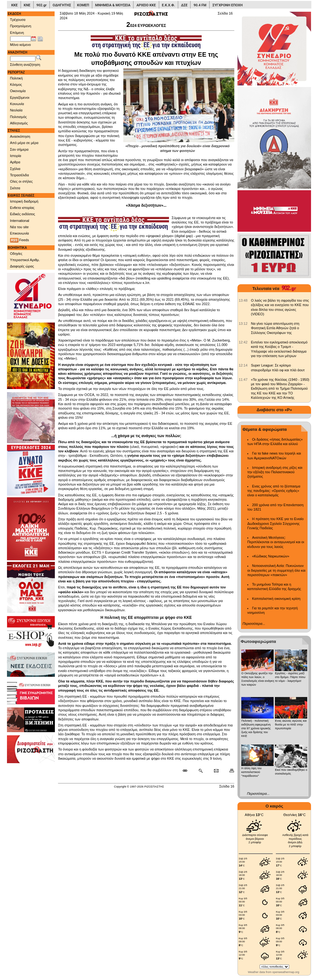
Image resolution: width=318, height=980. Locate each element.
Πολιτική (16, 78)
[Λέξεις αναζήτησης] (23, 59)
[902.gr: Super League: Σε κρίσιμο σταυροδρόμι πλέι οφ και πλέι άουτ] (243, 365)
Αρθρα (15, 162)
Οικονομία (18, 91)
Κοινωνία (17, 104)
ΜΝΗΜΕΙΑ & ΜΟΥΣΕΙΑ (113, 5)
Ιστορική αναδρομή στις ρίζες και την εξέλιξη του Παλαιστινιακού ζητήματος (275, 472)
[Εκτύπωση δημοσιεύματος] (229, 771)
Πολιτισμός (19, 117)
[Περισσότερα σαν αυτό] (201, 771)
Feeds (20, 240)
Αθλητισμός (19, 123)
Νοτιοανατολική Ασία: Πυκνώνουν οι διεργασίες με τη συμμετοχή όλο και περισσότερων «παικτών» (276, 570)
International (20, 221)
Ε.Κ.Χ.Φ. (169, 5)
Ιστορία (16, 156)
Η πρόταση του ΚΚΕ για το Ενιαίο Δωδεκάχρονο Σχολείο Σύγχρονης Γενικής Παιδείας (276, 523)
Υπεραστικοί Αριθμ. (25, 260)
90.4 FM (200, 5)
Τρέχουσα (18, 20)
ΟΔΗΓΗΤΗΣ (62, 5)
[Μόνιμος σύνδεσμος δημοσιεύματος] (188, 771)
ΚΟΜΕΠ (83, 5)
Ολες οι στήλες (22, 181)
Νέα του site (19, 227)
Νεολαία (16, 110)
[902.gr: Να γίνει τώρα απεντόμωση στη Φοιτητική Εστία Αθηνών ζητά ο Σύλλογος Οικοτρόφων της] (243, 324)
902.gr (42, 5)
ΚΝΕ (27, 5)
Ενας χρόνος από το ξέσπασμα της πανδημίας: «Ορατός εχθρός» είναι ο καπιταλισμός (274, 491)
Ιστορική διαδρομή (24, 201)
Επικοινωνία (20, 233)
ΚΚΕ (15, 5)
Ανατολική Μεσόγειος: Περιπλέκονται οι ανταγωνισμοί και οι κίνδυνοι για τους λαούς (276, 542)
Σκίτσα (15, 188)
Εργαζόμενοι (20, 97)
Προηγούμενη (21, 26)
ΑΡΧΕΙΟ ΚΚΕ (146, 5)
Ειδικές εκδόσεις (23, 214)
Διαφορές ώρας (22, 266)
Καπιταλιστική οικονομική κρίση (276, 599)
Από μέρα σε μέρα (24, 143)
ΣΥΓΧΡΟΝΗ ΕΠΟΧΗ (227, 5)
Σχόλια (15, 169)
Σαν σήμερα (19, 149)
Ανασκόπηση (20, 136)
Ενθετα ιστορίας (22, 208)
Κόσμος (16, 85)
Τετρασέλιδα (20, 175)
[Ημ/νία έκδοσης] (21, 39)
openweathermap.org (286, 972)
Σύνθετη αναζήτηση (25, 65)
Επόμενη (17, 33)
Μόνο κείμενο (21, 45)
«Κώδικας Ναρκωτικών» (271, 556)
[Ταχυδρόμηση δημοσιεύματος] (216, 771)
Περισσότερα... (254, 624)
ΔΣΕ (184, 5)
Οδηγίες (16, 254)
